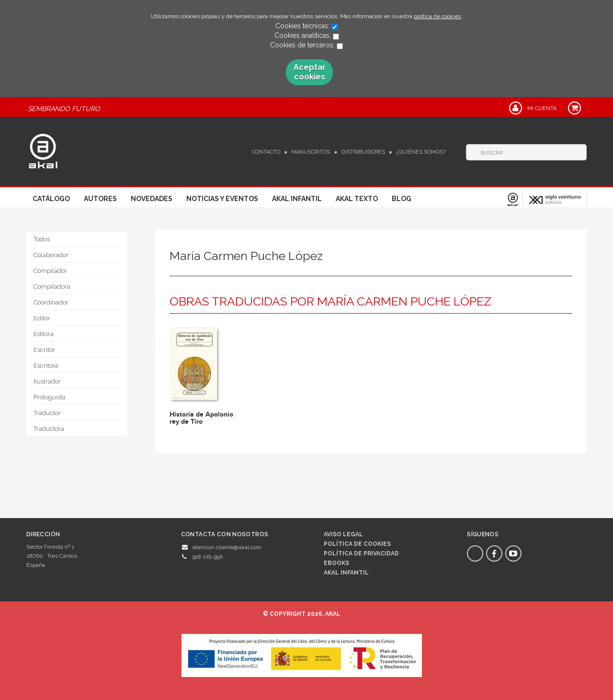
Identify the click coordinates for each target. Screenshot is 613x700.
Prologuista (50, 397)
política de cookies (437, 16)
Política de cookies (357, 544)
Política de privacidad (361, 553)
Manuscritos (311, 152)
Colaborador (51, 255)
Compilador (50, 271)
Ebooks (336, 563)
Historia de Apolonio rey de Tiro (201, 418)
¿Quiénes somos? (421, 152)
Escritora (46, 366)
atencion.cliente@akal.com (227, 547)
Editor (42, 318)
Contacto (266, 152)
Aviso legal (343, 534)
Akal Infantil (297, 199)
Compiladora (52, 287)
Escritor (44, 350)
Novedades (152, 199)
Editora (44, 334)
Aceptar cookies (310, 72)
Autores (100, 199)
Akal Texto (357, 199)
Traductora (49, 429)
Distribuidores (363, 152)
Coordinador (51, 302)
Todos (42, 239)
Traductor (47, 413)
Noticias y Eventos (222, 199)
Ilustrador (47, 381)
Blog (402, 199)
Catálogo (51, 199)
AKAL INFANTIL (346, 573)
